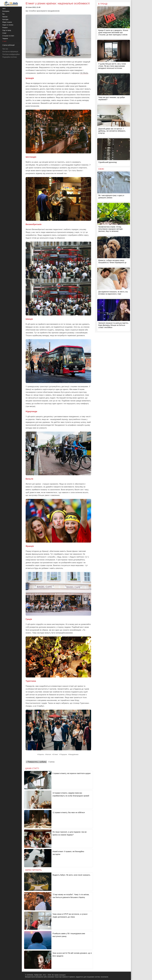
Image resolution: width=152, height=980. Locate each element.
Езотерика (6, 11)
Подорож (64, 754)
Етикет (56, 754)
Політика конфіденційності (12, 54)
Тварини (5, 39)
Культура (5, 19)
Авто (4, 8)
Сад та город (7, 30)
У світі (4, 41)
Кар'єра (5, 17)
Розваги (5, 28)
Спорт (4, 33)
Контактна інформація (10, 52)
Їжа (3, 14)
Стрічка (51, 762)
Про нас (5, 49)
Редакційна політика (10, 57)
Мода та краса (7, 22)
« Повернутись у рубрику (36, 762)
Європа (41, 754)
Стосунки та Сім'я (8, 36)
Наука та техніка (8, 25)
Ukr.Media (84, 73)
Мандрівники (74, 754)
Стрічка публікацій (8, 45)
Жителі (49, 754)
